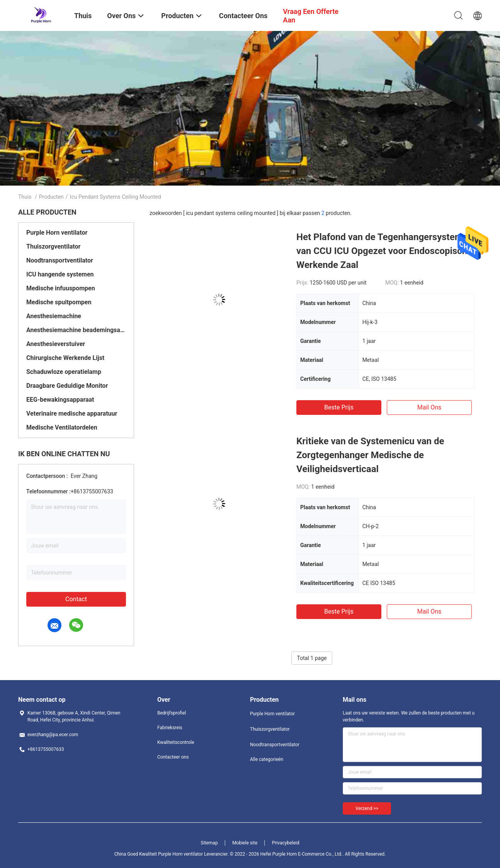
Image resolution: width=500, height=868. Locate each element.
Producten (51, 197)
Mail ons (429, 407)
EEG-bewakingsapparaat (60, 400)
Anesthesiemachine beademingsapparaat (76, 330)
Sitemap (209, 843)
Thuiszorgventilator (53, 246)
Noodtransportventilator (60, 260)
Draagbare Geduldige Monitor (67, 386)
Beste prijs (339, 407)
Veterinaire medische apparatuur (72, 414)
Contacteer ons (173, 757)
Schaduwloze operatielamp (64, 372)
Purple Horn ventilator (57, 233)
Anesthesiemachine (54, 316)
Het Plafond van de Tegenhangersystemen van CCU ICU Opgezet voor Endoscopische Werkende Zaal (385, 251)
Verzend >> (367, 808)
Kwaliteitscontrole (176, 742)
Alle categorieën (267, 759)
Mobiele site (245, 843)
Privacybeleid (286, 843)
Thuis (25, 197)
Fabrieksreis (170, 728)
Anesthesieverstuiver (56, 344)
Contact (76, 599)
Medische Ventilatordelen (62, 427)
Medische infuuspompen (61, 288)
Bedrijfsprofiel (172, 713)
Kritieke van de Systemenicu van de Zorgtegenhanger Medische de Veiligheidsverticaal (370, 455)
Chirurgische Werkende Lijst (65, 358)
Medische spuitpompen (59, 302)
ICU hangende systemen (60, 274)
